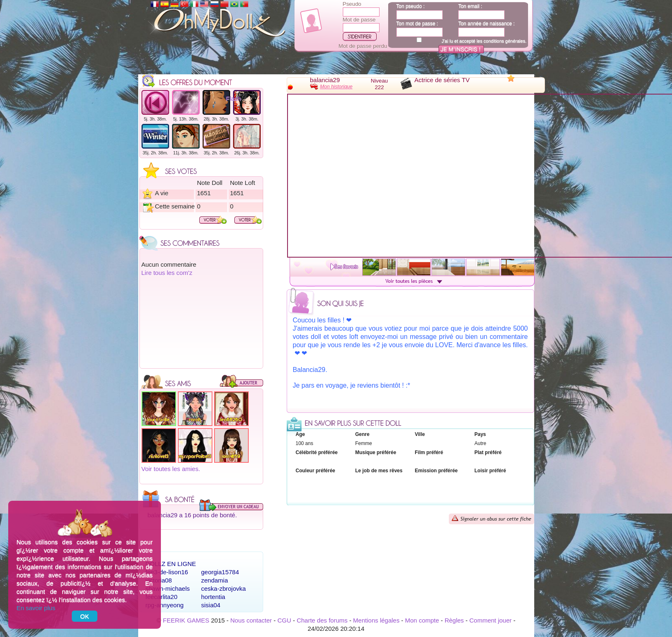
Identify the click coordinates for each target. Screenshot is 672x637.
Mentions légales (376, 620)
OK (85, 616)
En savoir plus (36, 608)
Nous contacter (251, 620)
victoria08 (159, 580)
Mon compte (422, 620)
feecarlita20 (162, 597)
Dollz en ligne (171, 564)
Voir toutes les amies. (171, 469)
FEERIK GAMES (186, 620)
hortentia (213, 597)
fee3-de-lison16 (167, 572)
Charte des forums (322, 620)
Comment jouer (491, 620)
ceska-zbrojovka (224, 588)
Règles (454, 620)
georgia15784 (220, 572)
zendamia (215, 580)
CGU (284, 620)
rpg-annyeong (165, 605)
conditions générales (504, 41)
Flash (234, 98)
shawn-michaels (168, 588)
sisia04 (211, 605)
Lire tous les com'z (167, 273)
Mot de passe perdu (363, 46)
